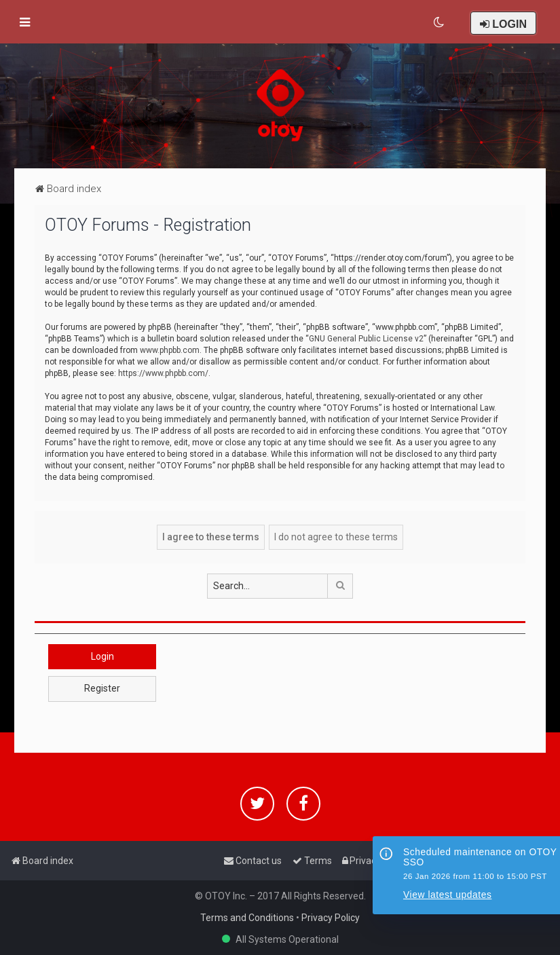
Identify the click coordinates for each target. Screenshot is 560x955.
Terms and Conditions (247, 918)
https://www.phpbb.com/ (163, 373)
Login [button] (102, 656)
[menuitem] (440, 22)
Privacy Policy (331, 918)
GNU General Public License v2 (366, 339)
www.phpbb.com (170, 350)
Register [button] (102, 688)
